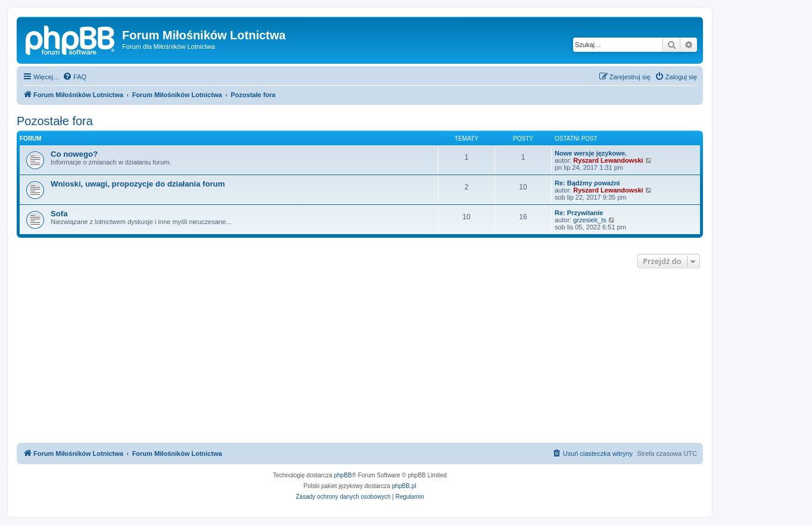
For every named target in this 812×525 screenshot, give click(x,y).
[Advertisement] (360, 357)
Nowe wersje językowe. (591, 153)
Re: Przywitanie (579, 213)
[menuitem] (74, 77)
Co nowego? (74, 154)
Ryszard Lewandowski (608, 160)
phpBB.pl (404, 486)
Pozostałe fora (55, 121)
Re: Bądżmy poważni (587, 183)
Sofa (59, 214)
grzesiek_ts (590, 220)
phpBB (343, 475)
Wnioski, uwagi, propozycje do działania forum (138, 184)
